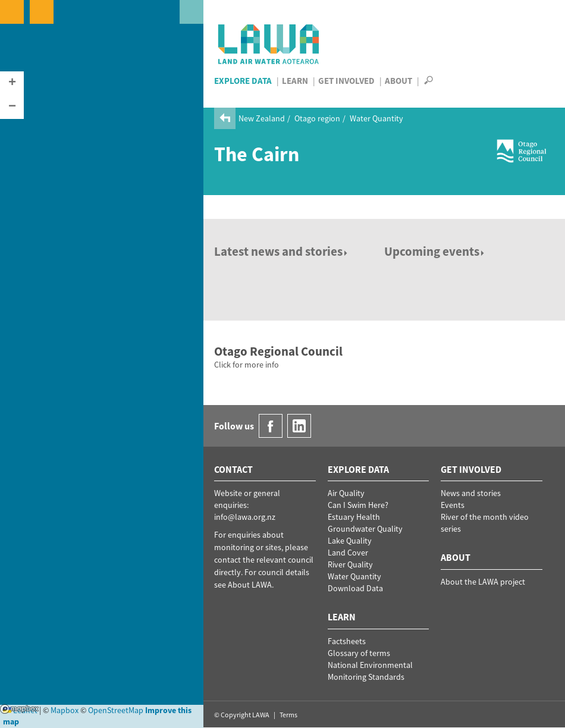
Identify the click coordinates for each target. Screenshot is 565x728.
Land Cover (348, 553)
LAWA (269, 44)
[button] (12, 83)
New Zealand (262, 118)
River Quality (350, 564)
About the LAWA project (483, 582)
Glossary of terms (359, 653)
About (398, 81)
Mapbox (19, 709)
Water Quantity (376, 118)
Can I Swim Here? (358, 505)
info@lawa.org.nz (245, 517)
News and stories (471, 493)
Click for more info (247, 365)
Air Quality (346, 493)
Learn (295, 81)
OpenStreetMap (116, 710)
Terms (288, 715)
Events (453, 505)
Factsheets (347, 641)
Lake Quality (350, 541)
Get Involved (346, 81)
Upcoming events (435, 251)
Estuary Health (354, 517)
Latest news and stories (282, 251)
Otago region (317, 118)
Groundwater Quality (365, 529)
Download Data (355, 588)
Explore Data (243, 81)
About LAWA (250, 585)
